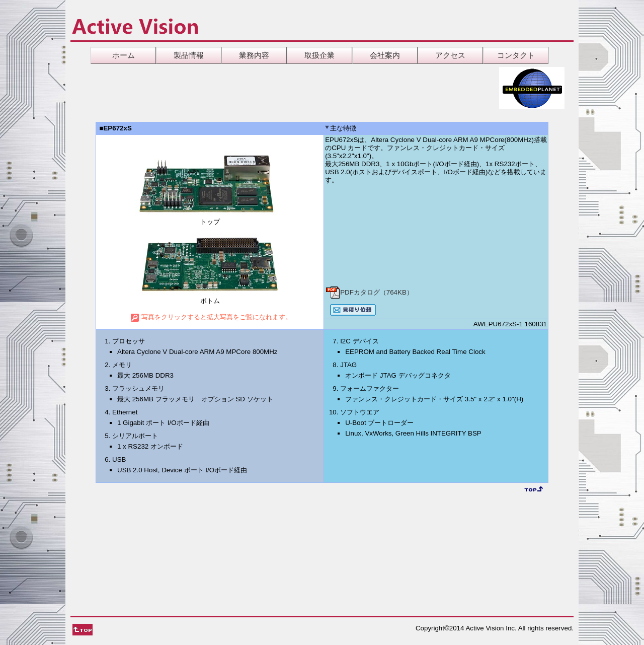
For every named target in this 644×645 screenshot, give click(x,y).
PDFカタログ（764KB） (369, 292)
